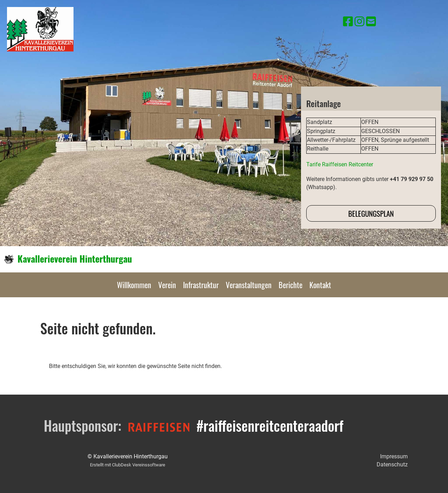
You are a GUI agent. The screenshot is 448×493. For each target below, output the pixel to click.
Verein (167, 285)
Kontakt (320, 285)
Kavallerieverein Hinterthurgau (75, 259)
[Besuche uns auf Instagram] (359, 22)
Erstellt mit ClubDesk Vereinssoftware (128, 465)
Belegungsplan (371, 213)
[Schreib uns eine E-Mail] (371, 22)
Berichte (290, 285)
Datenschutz (392, 464)
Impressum (394, 456)
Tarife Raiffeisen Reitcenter (340, 164)
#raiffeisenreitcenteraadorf (270, 425)
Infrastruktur (201, 285)
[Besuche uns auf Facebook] (348, 22)
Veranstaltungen (249, 285)
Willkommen (134, 285)
